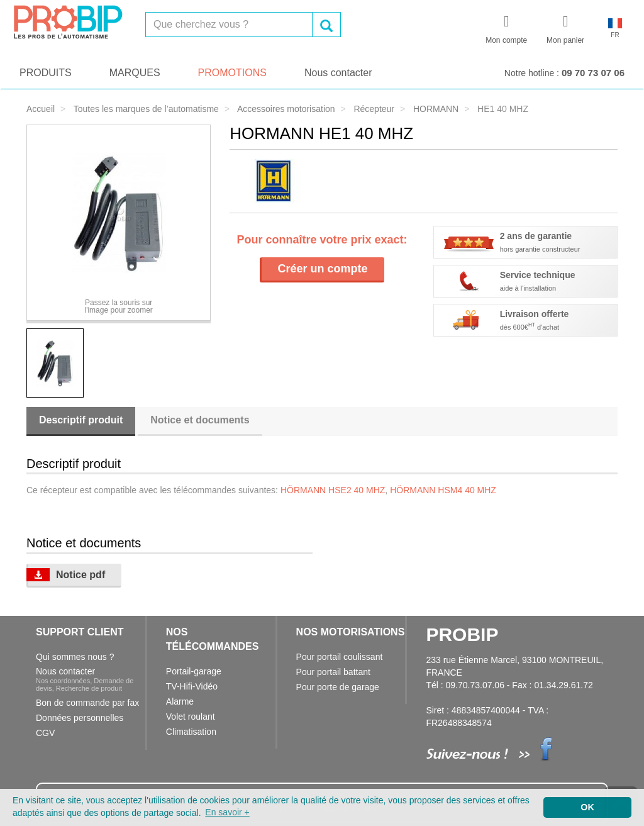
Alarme (180, 701)
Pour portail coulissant (340, 657)
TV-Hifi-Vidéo (192, 686)
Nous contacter (338, 73)
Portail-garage (194, 671)
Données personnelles (80, 718)
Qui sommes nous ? (75, 657)
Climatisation (191, 732)
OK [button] (587, 807)
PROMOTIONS (232, 73)
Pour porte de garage (338, 687)
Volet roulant (191, 717)
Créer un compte (322, 269)
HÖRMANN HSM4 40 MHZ (443, 490)
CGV (45, 733)
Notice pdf (66, 575)
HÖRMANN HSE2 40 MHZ (333, 490)
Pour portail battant (333, 672)
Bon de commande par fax (87, 703)
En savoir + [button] (227, 812)
